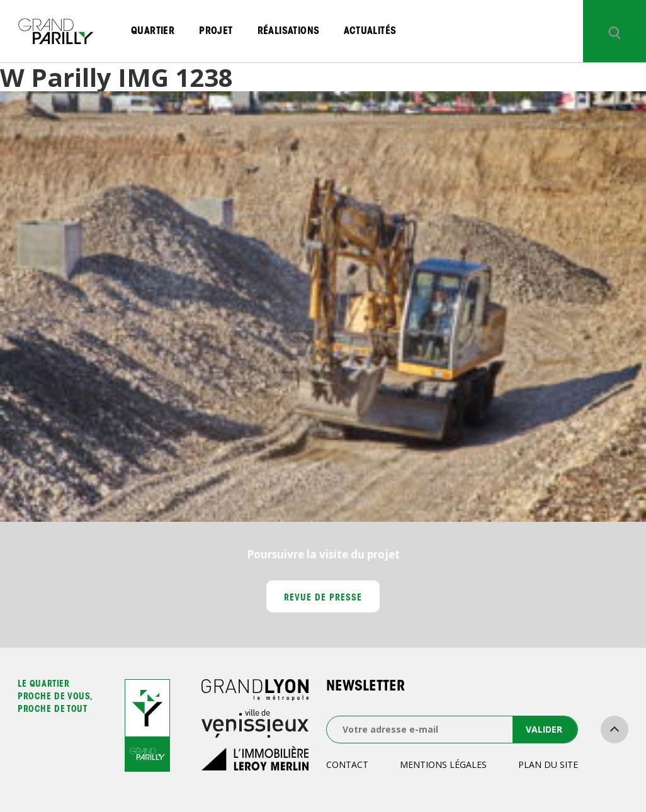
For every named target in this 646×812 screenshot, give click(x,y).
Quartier (153, 31)
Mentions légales (443, 764)
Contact (347, 764)
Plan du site (548, 764)
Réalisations (289, 31)
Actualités (370, 31)
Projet (216, 31)
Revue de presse (323, 599)
